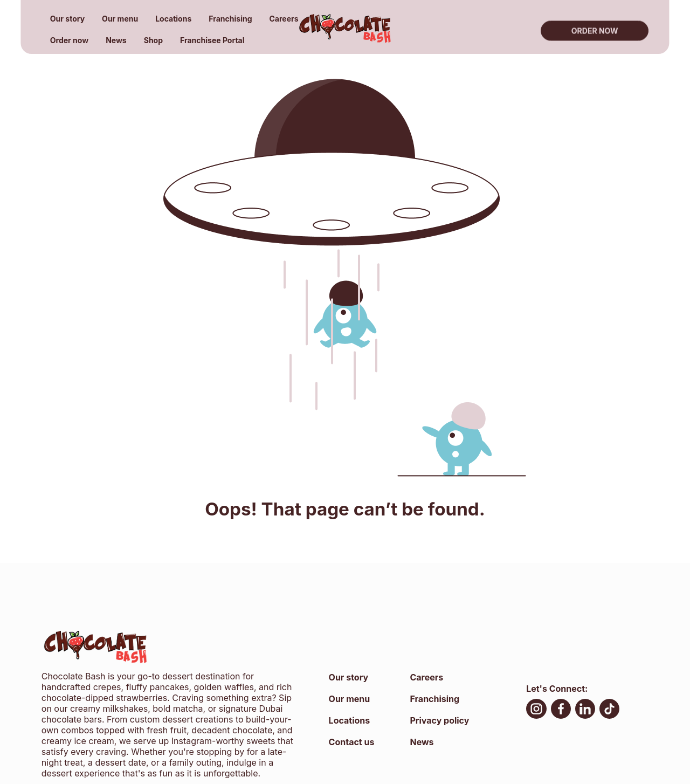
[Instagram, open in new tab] (536, 710)
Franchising (230, 19)
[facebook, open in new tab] (561, 710)
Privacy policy (439, 720)
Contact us (352, 742)
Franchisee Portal (212, 40)
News (116, 40)
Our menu (120, 19)
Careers (284, 19)
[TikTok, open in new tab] (609, 710)
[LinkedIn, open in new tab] (585, 710)
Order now (69, 40)
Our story (67, 19)
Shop (153, 40)
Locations (173, 19)
